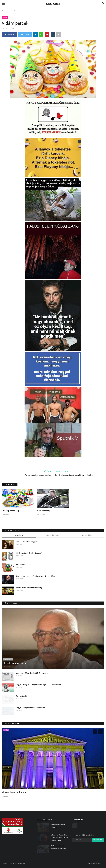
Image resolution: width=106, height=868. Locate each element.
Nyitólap (4, 11)
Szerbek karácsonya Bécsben (58, 826)
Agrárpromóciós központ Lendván (38, 475)
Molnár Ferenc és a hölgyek (26, 542)
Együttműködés (22, 696)
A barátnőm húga (44, 511)
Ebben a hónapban (53, 535)
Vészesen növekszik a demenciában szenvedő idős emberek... (59, 838)
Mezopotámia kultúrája (14, 792)
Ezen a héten (19, 535)
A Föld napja (20, 565)
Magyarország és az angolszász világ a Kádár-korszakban (38, 685)
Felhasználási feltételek (95, 863)
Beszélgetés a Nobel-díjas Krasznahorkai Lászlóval (35, 576)
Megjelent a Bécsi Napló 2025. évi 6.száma (32, 673)
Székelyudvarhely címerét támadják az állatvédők (74, 475)
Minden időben (87, 535)
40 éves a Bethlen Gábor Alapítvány (29, 588)
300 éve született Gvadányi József (29, 553)
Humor (11, 11)
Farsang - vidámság (10, 511)
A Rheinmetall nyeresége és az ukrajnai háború (60, 847)
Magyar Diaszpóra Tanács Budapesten (30, 708)
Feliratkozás (98, 840)
